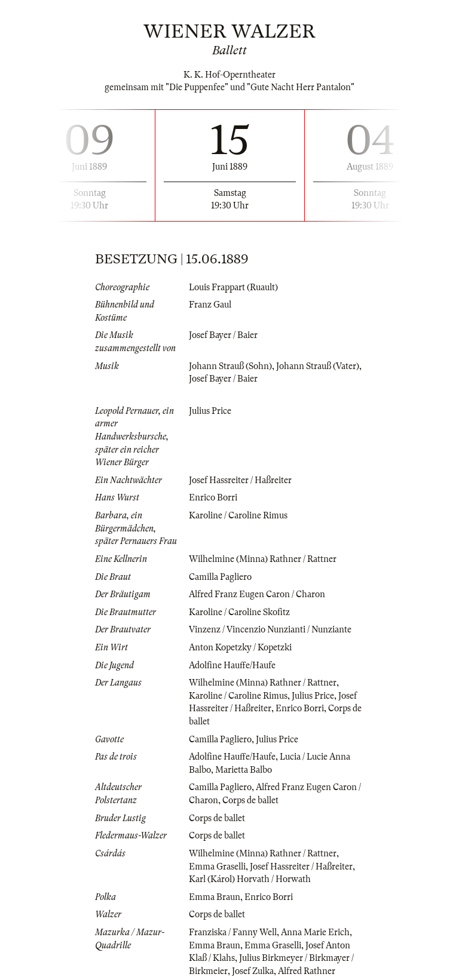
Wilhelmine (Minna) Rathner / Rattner (263, 559)
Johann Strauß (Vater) (318, 366)
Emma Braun (215, 897)
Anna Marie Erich (315, 932)
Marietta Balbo (244, 770)
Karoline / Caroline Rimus (238, 515)
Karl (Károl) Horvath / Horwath (250, 879)
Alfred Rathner (307, 971)
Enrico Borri (213, 497)
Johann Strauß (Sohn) (230, 366)
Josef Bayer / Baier (223, 335)
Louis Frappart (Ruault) (233, 287)
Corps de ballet (250, 800)
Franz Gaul (210, 305)
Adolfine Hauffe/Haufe (232, 665)
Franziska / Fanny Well (233, 932)
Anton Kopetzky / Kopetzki (240, 647)
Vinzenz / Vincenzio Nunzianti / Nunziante (270, 629)
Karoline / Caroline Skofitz (239, 612)
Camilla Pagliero (220, 577)
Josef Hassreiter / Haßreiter (240, 480)
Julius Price (210, 411)
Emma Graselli (217, 867)
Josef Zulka (253, 971)
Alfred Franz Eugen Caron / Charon (257, 594)
